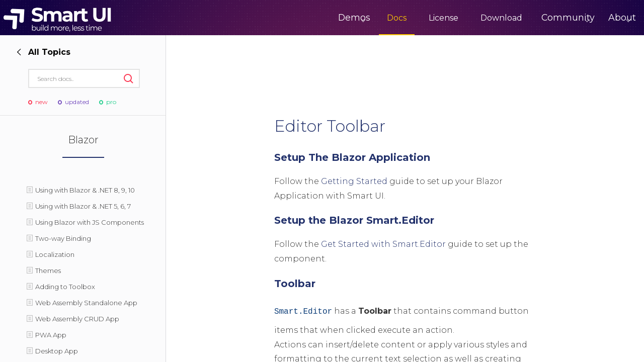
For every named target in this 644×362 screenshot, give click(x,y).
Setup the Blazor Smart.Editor (354, 220)
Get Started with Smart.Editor (383, 244)
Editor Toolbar (330, 126)
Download (466, 18)
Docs (361, 18)
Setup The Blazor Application (352, 157)
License (408, 18)
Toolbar (295, 284)
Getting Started (354, 181)
